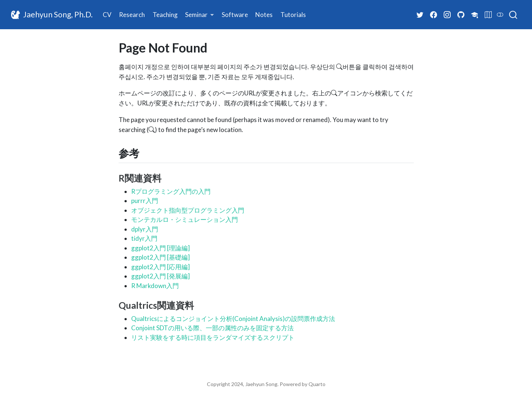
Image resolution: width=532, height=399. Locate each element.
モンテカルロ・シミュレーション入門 (185, 219)
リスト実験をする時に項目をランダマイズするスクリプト (213, 337)
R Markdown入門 (155, 286)
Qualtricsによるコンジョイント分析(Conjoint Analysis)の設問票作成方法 (233, 319)
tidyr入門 (144, 238)
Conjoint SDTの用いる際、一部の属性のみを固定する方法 (212, 328)
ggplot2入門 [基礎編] (161, 257)
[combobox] (514, 15)
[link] (200, 15)
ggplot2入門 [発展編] (161, 276)
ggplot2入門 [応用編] (161, 267)
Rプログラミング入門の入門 (171, 191)
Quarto (317, 384)
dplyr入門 (145, 229)
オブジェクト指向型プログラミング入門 (188, 210)
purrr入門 (145, 201)
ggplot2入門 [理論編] (161, 248)
